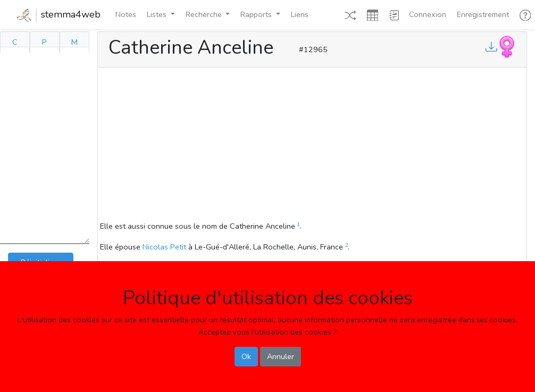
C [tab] (15, 42)
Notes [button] (126, 14)
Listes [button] (158, 14)
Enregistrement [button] (483, 14)
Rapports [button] (257, 14)
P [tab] (44, 42)
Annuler (281, 356)
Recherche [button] (205, 14)
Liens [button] (300, 14)
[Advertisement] (312, 146)
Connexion (428, 14)
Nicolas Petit (164, 247)
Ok (246, 356)
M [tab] (74, 42)
